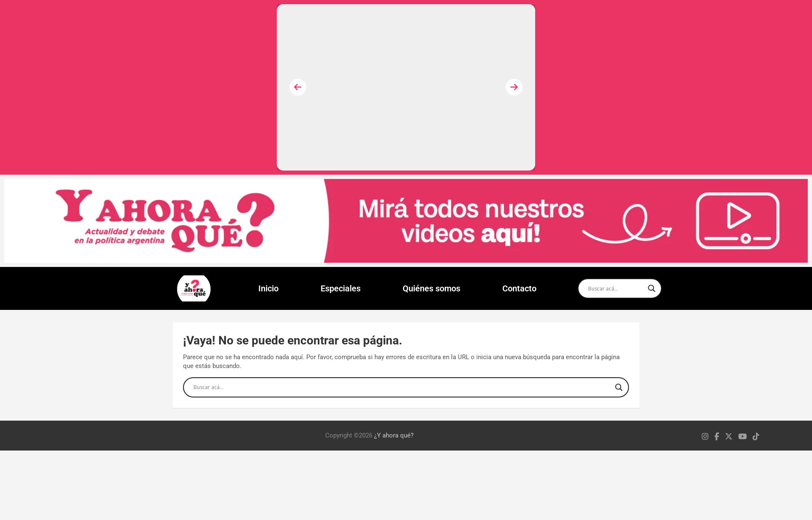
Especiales (341, 288)
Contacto (519, 288)
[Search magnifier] (652, 288)
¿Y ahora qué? (394, 435)
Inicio (268, 288)
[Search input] (616, 288)
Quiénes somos (431, 288)
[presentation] (298, 87)
